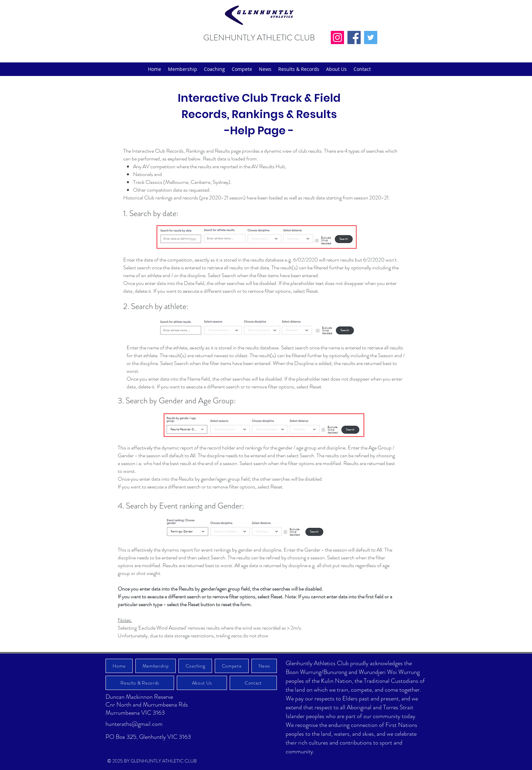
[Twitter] (371, 37)
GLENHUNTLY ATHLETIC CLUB (259, 38)
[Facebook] (354, 37)
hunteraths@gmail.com (134, 724)
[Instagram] (337, 37)
